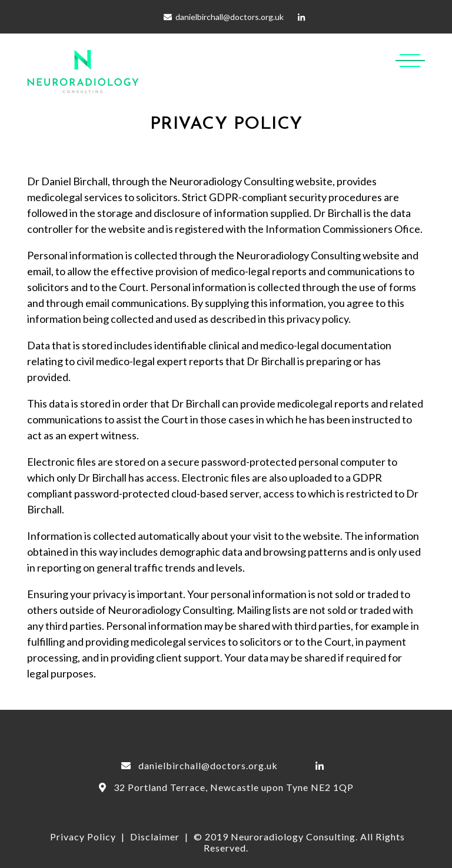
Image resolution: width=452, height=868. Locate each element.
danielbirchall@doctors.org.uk (230, 17)
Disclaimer (155, 837)
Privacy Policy (83, 837)
